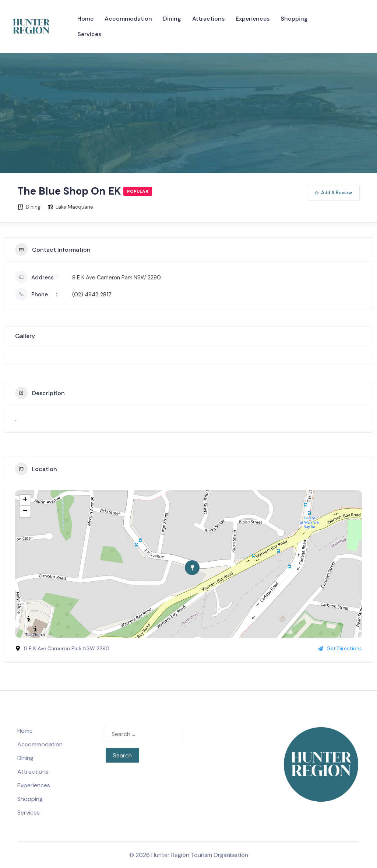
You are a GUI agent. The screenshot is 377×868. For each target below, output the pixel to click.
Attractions (208, 19)
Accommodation (128, 19)
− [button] (25, 511)
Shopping (294, 19)
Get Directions (340, 648)
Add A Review (333, 193)
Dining (172, 19)
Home (85, 19)
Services (89, 34)
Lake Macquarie (74, 207)
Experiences (253, 19)
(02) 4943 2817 (92, 294)
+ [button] (25, 500)
